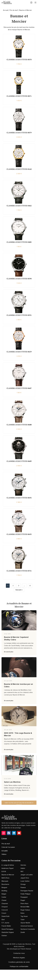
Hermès (23, 865)
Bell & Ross (5, 878)
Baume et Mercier (8, 875)
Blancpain (5, 881)
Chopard (5, 907)
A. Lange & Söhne (8, 865)
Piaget (23, 900)
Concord (5, 910)
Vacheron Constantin (28, 929)
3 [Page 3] (19, 586)
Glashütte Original (8, 932)
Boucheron (5, 884)
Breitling (4, 891)
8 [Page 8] (30, 586)
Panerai (23, 887)
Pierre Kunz (24, 903)
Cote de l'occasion (8, 847)
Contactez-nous (19, 953)
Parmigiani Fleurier (27, 891)
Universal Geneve (27, 926)
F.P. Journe (5, 923)
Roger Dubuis (25, 910)
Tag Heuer (24, 916)
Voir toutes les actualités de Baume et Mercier (19, 803)
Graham (4, 936)
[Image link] (9, 817)
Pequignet (24, 897)
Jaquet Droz (25, 878)
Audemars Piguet (7, 868)
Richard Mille (25, 907)
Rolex (22, 913)
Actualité (5, 851)
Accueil (6, 10)
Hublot (23, 868)
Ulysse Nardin (25, 923)
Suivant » (19, 590)
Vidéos (4, 854)
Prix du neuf (14, 10)
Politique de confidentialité (19, 966)
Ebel (3, 919)
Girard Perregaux (7, 929)
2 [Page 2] (13, 586)
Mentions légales (19, 958)
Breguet (4, 887)
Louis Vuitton (25, 881)
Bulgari (4, 894)
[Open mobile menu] (35, 3)
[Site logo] (7, 2)
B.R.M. (4, 871)
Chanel (4, 900)
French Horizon (26, 949)
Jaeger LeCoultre (27, 875)
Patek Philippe (25, 894)
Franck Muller (6, 926)
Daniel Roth (5, 916)
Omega (23, 884)
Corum (4, 913)
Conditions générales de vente (19, 962)
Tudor (22, 919)
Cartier (4, 897)
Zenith (23, 932)
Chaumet (5, 903)
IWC (22, 871)
